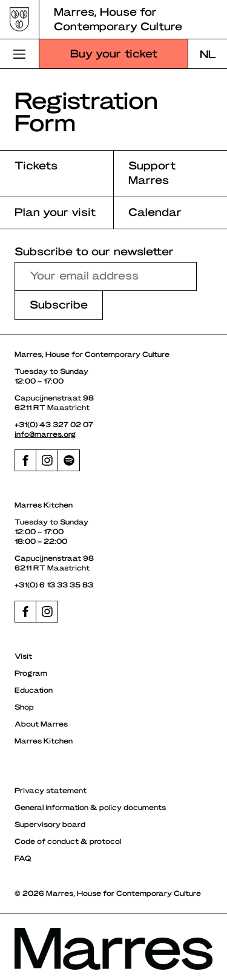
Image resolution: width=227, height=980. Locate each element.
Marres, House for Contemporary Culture (118, 18)
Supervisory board (50, 824)
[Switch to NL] (208, 54)
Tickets (36, 165)
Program (31, 673)
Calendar (155, 211)
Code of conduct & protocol (68, 841)
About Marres (41, 724)
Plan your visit (55, 211)
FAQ (23, 858)
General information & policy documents (90, 807)
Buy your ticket (114, 53)
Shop (24, 707)
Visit (23, 656)
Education (34, 690)
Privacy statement (51, 790)
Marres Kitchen (44, 740)
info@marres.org (45, 434)
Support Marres (152, 172)
